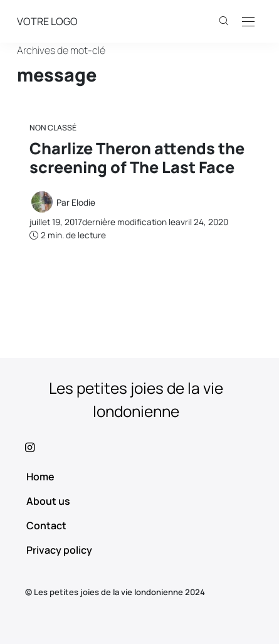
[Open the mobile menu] (248, 22)
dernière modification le (129, 222)
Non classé (53, 128)
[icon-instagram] (139, 447)
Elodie (83, 203)
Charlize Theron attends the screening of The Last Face (137, 158)
